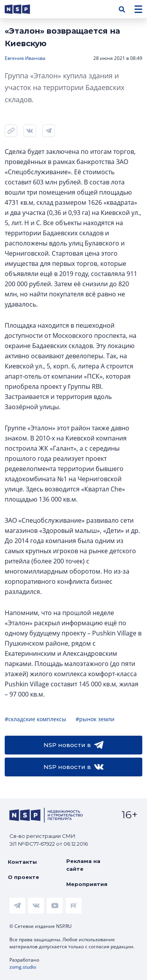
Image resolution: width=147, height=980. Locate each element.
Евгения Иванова (25, 58)
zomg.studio (23, 967)
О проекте (24, 877)
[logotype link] (24, 9)
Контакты (22, 862)
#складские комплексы (35, 719)
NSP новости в (73, 745)
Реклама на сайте (83, 865)
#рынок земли (95, 719)
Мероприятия (87, 884)
